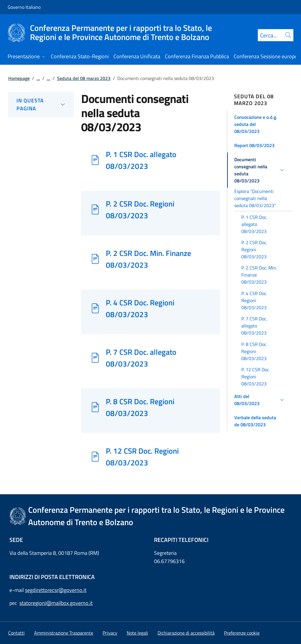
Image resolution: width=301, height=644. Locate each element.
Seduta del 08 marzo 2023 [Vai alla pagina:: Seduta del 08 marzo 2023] (84, 78)
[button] (260, 124)
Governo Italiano (24, 7)
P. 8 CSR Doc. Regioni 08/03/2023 (140, 407)
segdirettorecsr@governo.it (56, 590)
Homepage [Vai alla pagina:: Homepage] (19, 78)
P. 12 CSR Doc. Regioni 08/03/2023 (142, 457)
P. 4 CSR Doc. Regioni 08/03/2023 (140, 308)
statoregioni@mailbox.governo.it (56, 603)
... (38, 78)
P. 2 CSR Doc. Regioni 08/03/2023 (140, 209)
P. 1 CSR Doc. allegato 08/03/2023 (141, 160)
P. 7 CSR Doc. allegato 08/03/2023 (141, 358)
